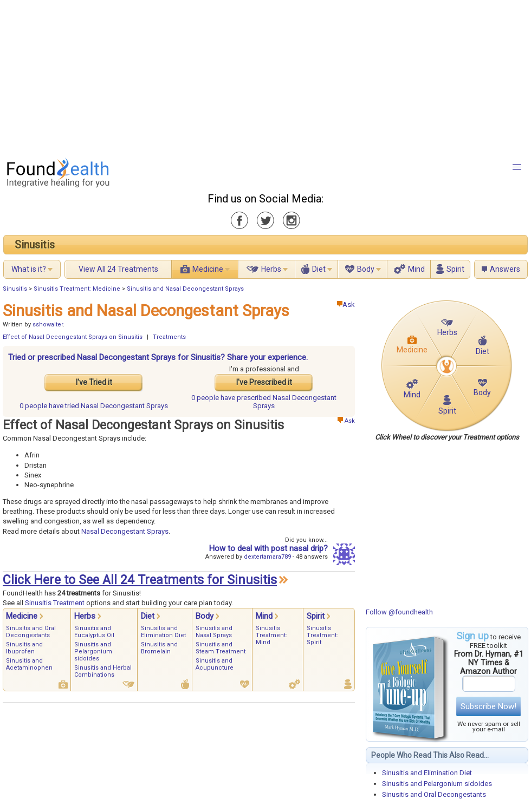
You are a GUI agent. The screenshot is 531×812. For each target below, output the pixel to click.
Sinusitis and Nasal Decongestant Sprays (185, 289)
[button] (517, 167)
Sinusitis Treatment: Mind (271, 635)
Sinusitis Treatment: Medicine (77, 289)
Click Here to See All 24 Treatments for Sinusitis (140, 580)
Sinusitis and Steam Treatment (221, 648)
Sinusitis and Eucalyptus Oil (94, 632)
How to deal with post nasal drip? (268, 548)
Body (366, 269)
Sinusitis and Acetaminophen (29, 664)
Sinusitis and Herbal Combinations (103, 671)
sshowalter (48, 325)
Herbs (271, 269)
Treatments (169, 337)
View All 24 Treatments (118, 269)
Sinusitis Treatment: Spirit (322, 635)
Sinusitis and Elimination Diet (427, 773)
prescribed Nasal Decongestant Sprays (264, 402)
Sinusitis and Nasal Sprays (214, 632)
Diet (319, 269)
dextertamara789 (267, 557)
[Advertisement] (197, 76)
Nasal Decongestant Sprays (125, 531)
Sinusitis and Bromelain (159, 648)
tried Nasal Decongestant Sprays (94, 406)
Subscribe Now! (488, 706)
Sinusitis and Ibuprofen (24, 648)
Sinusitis (35, 245)
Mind (416, 269)
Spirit (455, 269)
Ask (346, 304)
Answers (505, 269)
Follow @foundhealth (399, 612)
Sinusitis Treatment (55, 603)
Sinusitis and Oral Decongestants (434, 794)
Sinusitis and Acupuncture (215, 664)
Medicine (208, 269)
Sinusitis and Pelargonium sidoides (437, 784)
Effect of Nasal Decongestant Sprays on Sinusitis (73, 337)
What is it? (29, 269)
